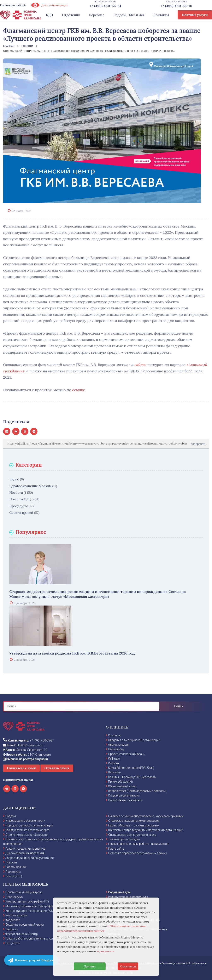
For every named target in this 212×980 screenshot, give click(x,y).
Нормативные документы (125, 800)
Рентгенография (16, 915)
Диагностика (14, 897)
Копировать (198, 442)
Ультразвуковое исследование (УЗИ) (30, 911)
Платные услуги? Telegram (31, 960)
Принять (90, 966)
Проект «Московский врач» (126, 754)
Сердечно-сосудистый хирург (25, 925)
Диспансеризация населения (25, 853)
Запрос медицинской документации (30, 858)
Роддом (11, 816)
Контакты (161, 15)
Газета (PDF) (14, 876)
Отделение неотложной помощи (27, 835)
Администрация (119, 745)
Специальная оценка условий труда (132, 835)
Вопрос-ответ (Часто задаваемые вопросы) (137, 791)
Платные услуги (195, 15)
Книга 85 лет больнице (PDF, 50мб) (131, 768)
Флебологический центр (22, 934)
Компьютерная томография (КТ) (27, 901)
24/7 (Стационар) (27, 755)
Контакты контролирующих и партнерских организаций (146, 830)
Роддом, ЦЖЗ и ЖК (129, 15)
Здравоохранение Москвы (30, 486)
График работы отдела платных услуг (30, 938)
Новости (16, 492)
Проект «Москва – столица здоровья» (134, 825)
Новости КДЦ (20, 499)
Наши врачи (116, 749)
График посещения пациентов (25, 849)
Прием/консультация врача (24, 892)
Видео (14, 479)
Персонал (97, 15)
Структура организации (124, 795)
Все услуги (13, 943)
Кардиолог (13, 920)
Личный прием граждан (124, 839)
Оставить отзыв (57, 768)
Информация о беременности (25, 821)
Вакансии (114, 772)
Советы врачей (21, 513)
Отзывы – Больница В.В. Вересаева (132, 777)
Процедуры (19, 506)
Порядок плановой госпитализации (29, 825)
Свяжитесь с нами (21, 768)
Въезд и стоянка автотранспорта (27, 830)
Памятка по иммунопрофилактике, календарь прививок (146, 816)
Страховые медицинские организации (134, 821)
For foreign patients (13, 5)
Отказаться (128, 966)
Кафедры (114, 758)
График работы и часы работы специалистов (138, 844)
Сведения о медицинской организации (134, 740)
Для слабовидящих (49, 5)
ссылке (78, 390)
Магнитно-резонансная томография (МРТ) (34, 906)
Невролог (12, 929)
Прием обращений (120, 782)
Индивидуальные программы (128, 897)
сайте (140, 365)
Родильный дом (119, 892)
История (114, 763)
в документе (106, 951)
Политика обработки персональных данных (138, 853)
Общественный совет (122, 786)
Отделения (71, 15)
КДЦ (49, 15)
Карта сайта (116, 849)
